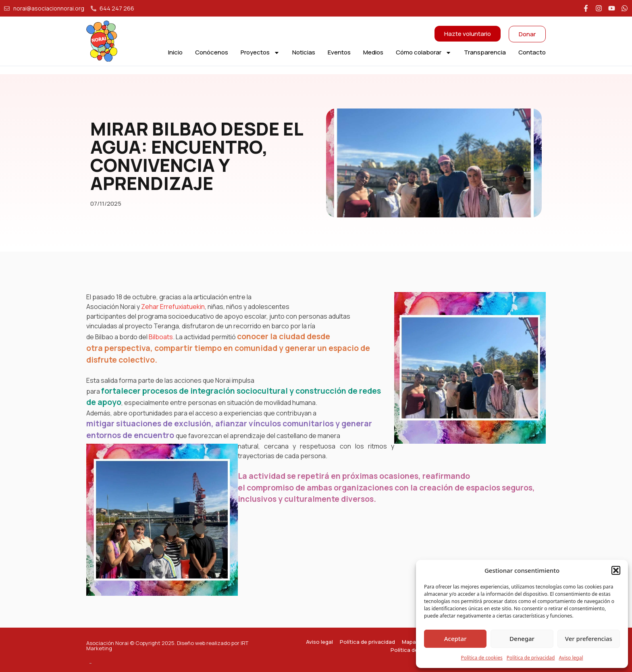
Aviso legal (571, 658)
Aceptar (455, 639)
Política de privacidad (531, 658)
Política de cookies (481, 658)
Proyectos (260, 52)
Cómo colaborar (424, 52)
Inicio (175, 52)
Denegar (522, 639)
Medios (373, 52)
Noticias (304, 52)
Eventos (339, 52)
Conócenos (212, 52)
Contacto (532, 52)
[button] (616, 570)
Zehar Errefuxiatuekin (172, 307)
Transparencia (485, 52)
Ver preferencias (589, 639)
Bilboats (161, 337)
